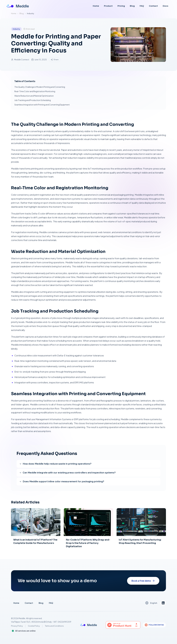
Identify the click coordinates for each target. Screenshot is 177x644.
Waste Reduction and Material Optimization (34, 96)
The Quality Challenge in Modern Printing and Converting (40, 87)
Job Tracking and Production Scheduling (33, 100)
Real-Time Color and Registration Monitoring (35, 91)
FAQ (142, 6)
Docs (165, 6)
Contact (153, 6)
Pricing (121, 6)
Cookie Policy (34, 626)
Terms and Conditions (54, 626)
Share (55, 59)
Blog (132, 6)
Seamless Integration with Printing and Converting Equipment (42, 105)
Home (96, 6)
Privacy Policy (17, 626)
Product (108, 6)
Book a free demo (143, 583)
